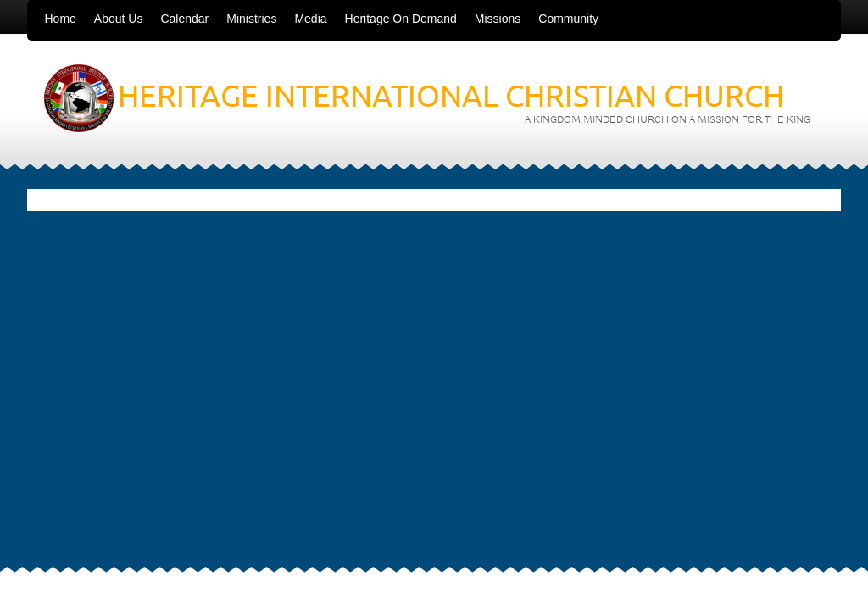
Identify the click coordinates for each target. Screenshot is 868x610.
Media (310, 19)
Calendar (184, 19)
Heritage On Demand (401, 19)
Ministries (251, 19)
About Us (119, 19)
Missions (498, 19)
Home (61, 19)
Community (568, 19)
